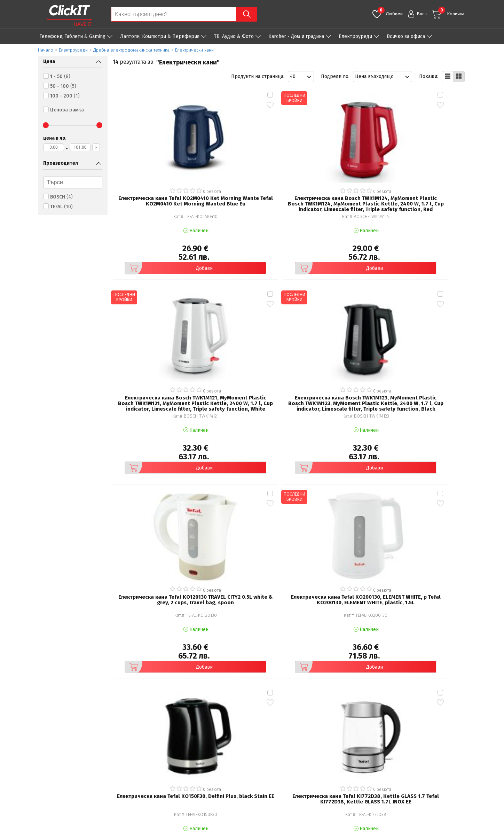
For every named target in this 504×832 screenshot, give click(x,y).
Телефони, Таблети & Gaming (73, 36)
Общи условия (166, 737)
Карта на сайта (166, 767)
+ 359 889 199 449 (430, 748)
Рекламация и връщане (292, 737)
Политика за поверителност (182, 747)
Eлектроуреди (355, 36)
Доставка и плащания (289, 747)
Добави (149, 219)
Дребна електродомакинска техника (131, 50)
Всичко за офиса (406, 36)
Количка (451, 11)
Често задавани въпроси (178, 757)
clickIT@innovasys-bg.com (438, 739)
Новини (273, 757)
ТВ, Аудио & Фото (234, 36)
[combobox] (301, 77)
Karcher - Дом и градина (296, 36)
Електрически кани (194, 50)
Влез (422, 14)
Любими (390, 11)
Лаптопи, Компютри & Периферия (160, 36)
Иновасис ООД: (215, 826)
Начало (46, 50)
